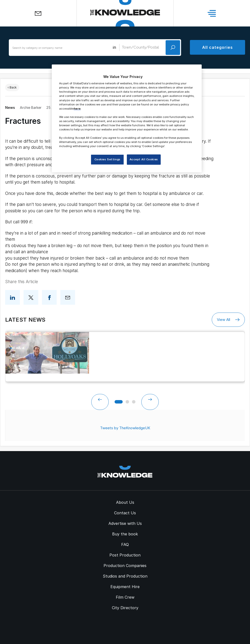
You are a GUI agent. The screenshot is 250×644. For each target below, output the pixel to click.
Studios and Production (125, 576)
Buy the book (125, 534)
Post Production (125, 555)
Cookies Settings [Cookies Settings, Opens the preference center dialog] (107, 159)
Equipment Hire (125, 587)
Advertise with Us (125, 523)
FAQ (125, 544)
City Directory (125, 608)
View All (228, 320)
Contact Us (125, 513)
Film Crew (125, 597)
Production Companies (125, 566)
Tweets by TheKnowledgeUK (125, 428)
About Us (125, 502)
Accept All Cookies (144, 159)
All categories (217, 47)
